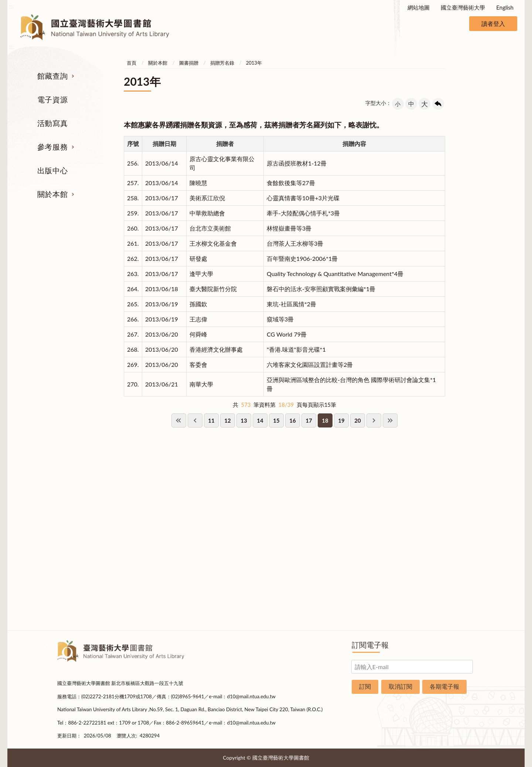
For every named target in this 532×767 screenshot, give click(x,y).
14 (260, 420)
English (505, 7)
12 (227, 420)
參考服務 (52, 147)
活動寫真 (52, 123)
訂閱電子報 (370, 645)
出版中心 (52, 170)
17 (309, 420)
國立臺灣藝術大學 (463, 7)
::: (11, 6)
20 (357, 420)
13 (244, 420)
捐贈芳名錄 (222, 63)
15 (276, 420)
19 (341, 420)
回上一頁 (438, 104)
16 (292, 420)
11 (211, 420)
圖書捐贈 (189, 63)
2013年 (254, 63)
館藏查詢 (52, 76)
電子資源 (52, 99)
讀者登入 (493, 23)
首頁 (132, 63)
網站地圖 (419, 7)
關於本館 (52, 194)
